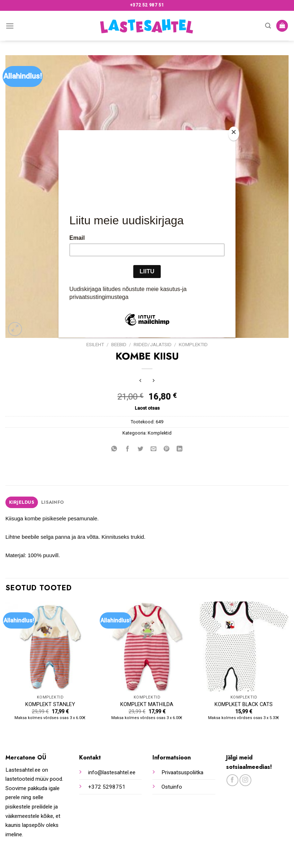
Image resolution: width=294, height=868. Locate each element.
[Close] (234, 134)
